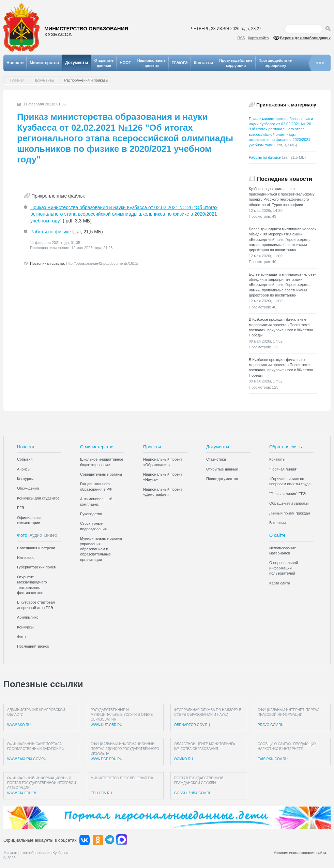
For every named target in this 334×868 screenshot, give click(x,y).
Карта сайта (258, 38)
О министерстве (97, 447)
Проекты (152, 447)
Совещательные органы (101, 474)
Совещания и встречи (36, 548)
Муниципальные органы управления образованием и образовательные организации (101, 549)
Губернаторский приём (37, 567)
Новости (15, 63)
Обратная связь (286, 447)
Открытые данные (222, 469)
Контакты (204, 63)
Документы (77, 63)
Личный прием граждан (290, 513)
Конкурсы (25, 479)
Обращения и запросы (289, 503)
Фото (22, 535)
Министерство (44, 63)
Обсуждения (28, 488)
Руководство (91, 514)
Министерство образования (86, 32)
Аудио (36, 535)
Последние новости (285, 179)
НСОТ (125, 63)
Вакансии (278, 523)
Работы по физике (51, 232)
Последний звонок (33, 646)
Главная (19, 80)
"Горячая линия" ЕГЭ (287, 494)
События (25, 459)
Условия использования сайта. (300, 853)
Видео (51, 535)
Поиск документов (222, 479)
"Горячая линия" (283, 469)
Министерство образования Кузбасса (36, 853)
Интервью (26, 558)
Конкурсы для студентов (38, 498)
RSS (241, 38)
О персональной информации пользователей (284, 568)
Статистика (216, 459)
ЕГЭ (21, 508)
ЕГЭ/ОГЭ (180, 63)
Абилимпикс (28, 617)
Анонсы (24, 469)
